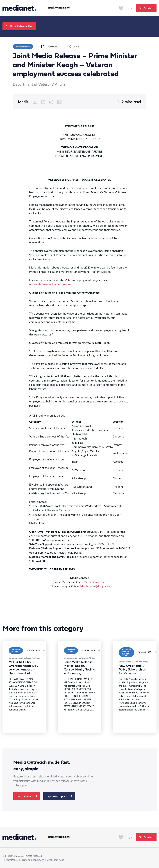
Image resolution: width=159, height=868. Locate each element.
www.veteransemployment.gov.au (50, 284)
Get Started (146, 8)
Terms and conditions (33, 860)
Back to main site (56, 8)
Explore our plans (59, 796)
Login (125, 8)
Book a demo (27, 796)
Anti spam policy (56, 860)
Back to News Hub (19, 26)
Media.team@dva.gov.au (95, 586)
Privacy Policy (10, 860)
